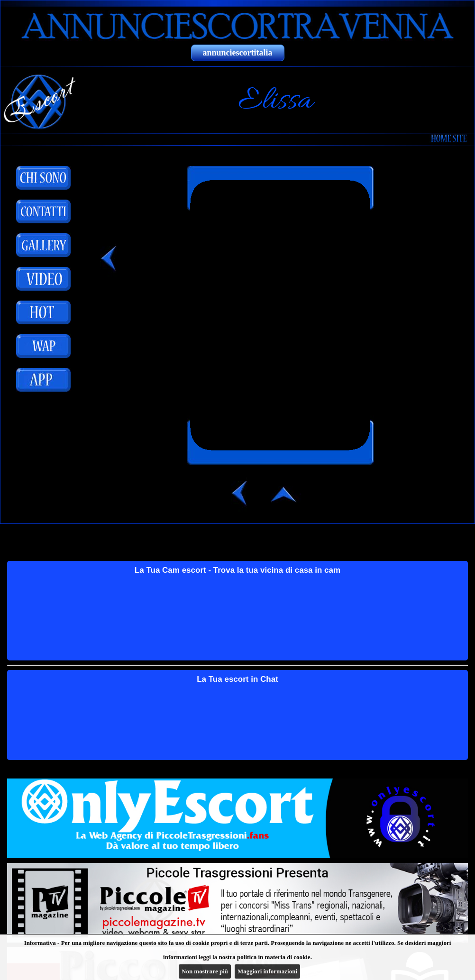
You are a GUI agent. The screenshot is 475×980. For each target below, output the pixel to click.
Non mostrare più (205, 971)
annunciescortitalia (238, 53)
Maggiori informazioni (267, 971)
